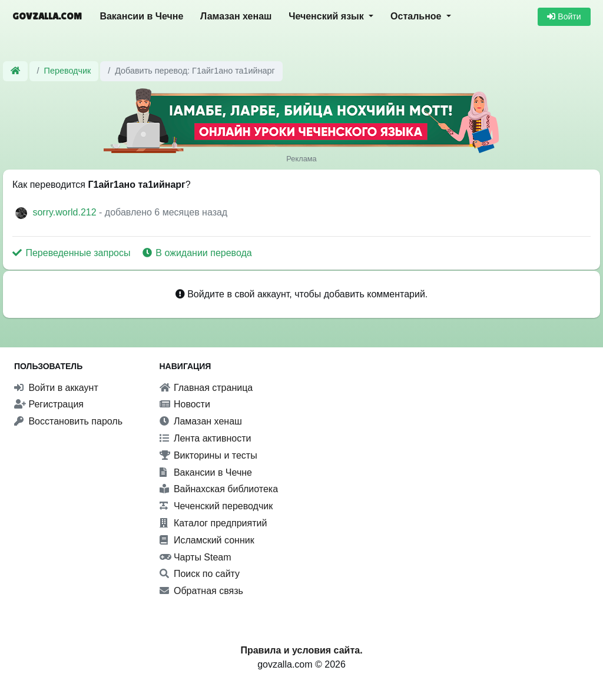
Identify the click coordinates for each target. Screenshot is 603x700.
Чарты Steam (196, 557)
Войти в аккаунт (56, 388)
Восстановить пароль (68, 421)
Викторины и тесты (208, 455)
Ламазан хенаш (236, 16)
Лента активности (206, 438)
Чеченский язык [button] (327, 16)
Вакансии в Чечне (141, 16)
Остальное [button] (417, 16)
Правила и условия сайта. (301, 650)
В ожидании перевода (197, 253)
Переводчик (68, 71)
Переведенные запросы (73, 253)
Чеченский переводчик (216, 506)
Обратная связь (201, 591)
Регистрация (49, 404)
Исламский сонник (207, 540)
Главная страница (206, 388)
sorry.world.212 (66, 212)
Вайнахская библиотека (219, 489)
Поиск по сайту (200, 574)
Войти (564, 16)
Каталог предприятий (213, 523)
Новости (185, 404)
